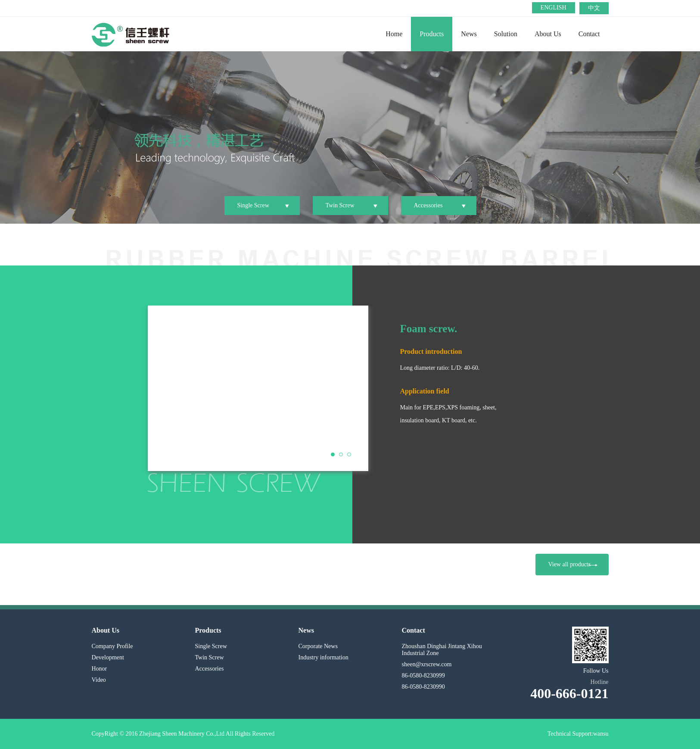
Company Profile (112, 646)
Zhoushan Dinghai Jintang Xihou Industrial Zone (442, 650)
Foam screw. (429, 329)
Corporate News (318, 646)
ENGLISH (554, 8)
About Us (548, 34)
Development (108, 657)
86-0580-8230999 (423, 676)
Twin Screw (340, 205)
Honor (100, 669)
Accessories (428, 205)
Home (394, 34)
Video (99, 680)
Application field (425, 391)
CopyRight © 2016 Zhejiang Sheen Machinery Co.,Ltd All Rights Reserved (183, 734)
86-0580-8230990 (423, 687)
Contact (589, 34)
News (469, 34)
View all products (573, 564)
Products (432, 34)
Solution (506, 34)
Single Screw (253, 205)
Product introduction (431, 351)
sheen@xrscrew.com (427, 664)
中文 (594, 8)
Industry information (324, 657)
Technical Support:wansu (578, 734)
